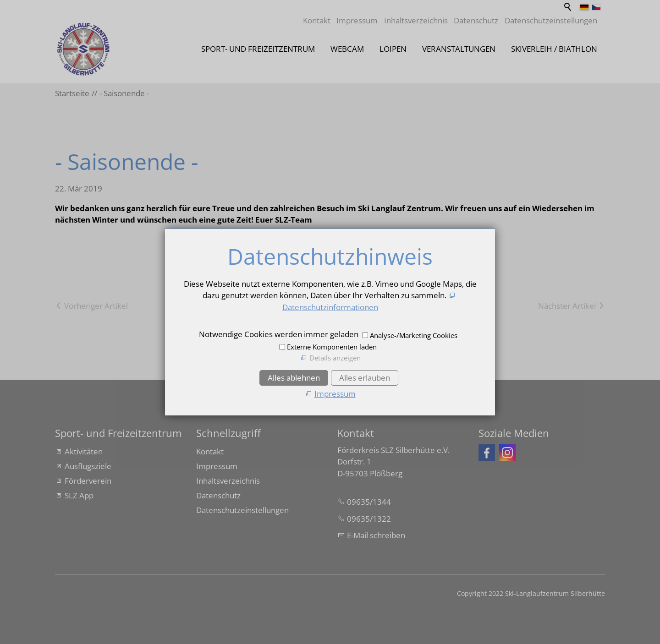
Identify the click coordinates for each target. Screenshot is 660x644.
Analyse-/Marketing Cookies (414, 335)
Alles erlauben (365, 378)
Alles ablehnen (294, 378)
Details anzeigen (335, 358)
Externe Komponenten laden (332, 347)
